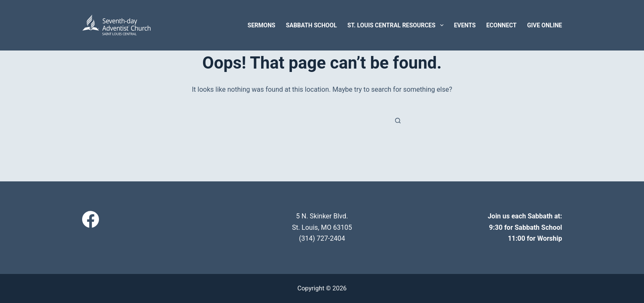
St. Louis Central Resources (397, 25)
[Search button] (398, 120)
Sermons (262, 25)
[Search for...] (314, 120)
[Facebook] (91, 219)
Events (465, 25)
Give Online (544, 25)
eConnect (501, 25)
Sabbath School (311, 25)
